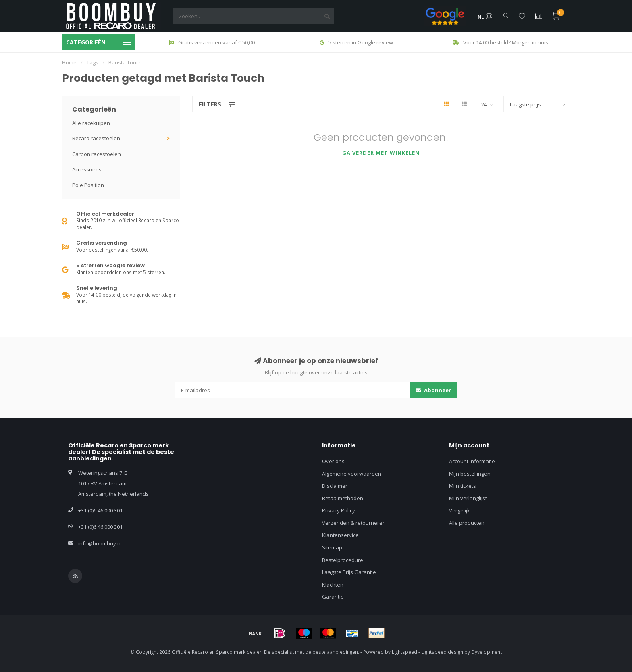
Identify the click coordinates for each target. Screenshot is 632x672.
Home (69, 62)
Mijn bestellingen (470, 474)
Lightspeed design (442, 652)
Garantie (333, 597)
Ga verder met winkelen (381, 153)
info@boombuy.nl (100, 543)
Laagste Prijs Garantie (349, 572)
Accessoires (87, 169)
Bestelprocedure (343, 560)
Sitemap (332, 547)
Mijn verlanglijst (468, 498)
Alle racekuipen (91, 123)
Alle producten (467, 523)
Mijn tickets (463, 486)
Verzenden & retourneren (354, 523)
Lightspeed (404, 652)
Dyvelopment (486, 652)
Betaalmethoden (343, 498)
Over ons (333, 461)
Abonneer (433, 390)
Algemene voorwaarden (352, 474)
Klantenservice (340, 535)
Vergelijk (459, 510)
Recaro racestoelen (96, 138)
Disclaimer (335, 486)
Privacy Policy (339, 510)
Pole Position (88, 185)
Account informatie (472, 461)
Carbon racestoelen (97, 154)
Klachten (333, 585)
